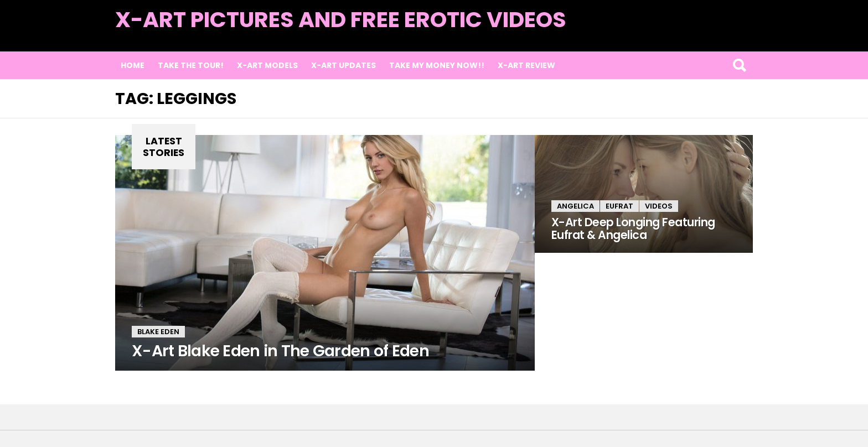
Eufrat (619, 206)
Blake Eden (158, 332)
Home (133, 65)
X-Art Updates (343, 65)
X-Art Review (526, 65)
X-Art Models (267, 65)
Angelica (575, 206)
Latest (730, 34)
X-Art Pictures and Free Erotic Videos (341, 20)
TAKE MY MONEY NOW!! (437, 65)
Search (739, 65)
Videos (659, 206)
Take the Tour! (191, 65)
